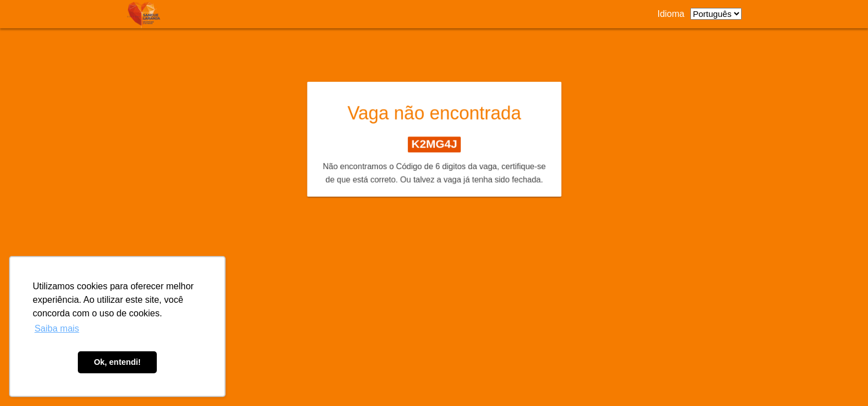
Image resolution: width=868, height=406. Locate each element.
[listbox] (716, 14)
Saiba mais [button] (57, 328)
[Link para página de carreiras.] (146, 14)
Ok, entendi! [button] (117, 362)
